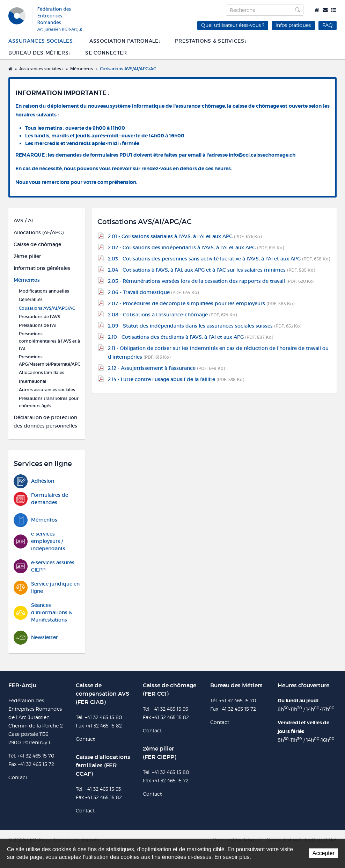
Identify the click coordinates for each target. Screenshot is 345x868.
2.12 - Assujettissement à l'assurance (166, 368)
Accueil (317, 10)
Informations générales (42, 268)
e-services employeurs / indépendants (39, 541)
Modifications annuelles (44, 291)
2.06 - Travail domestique (153, 292)
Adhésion (34, 481)
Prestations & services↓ (211, 41)
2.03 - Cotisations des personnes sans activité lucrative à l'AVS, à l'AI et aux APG (219, 259)
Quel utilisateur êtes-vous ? (233, 25)
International (33, 381)
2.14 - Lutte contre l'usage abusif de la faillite (176, 379)
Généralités (31, 299)
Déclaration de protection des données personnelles (45, 422)
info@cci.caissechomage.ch (262, 155)
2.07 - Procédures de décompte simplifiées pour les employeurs (201, 303)
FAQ (328, 25)
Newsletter (36, 637)
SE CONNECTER (106, 53)
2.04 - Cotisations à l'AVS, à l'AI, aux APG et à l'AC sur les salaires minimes (211, 270)
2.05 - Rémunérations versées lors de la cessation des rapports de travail (211, 281)
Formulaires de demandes (41, 499)
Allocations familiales (42, 372)
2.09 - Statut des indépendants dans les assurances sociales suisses (205, 326)
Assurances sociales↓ (42, 41)
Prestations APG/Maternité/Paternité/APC (49, 360)
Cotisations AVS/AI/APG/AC (128, 69)
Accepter (324, 853)
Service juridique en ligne (47, 588)
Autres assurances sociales (47, 390)
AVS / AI (23, 221)
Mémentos (82, 69)
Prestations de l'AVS (39, 317)
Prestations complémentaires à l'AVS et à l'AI (49, 341)
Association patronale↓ (125, 41)
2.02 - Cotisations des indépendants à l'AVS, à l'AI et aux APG (196, 248)
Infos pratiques (293, 25)
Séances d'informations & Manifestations (43, 612)
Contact (325, 10)
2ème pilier (27, 256)
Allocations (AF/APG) (39, 232)
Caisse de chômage (37, 244)
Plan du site (334, 10)
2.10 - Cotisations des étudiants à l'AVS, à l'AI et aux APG (190, 337)
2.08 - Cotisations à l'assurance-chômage (172, 315)
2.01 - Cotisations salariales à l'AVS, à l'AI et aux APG (185, 236)
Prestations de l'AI (38, 325)
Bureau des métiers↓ (40, 53)
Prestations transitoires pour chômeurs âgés (49, 402)
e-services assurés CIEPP (44, 566)
